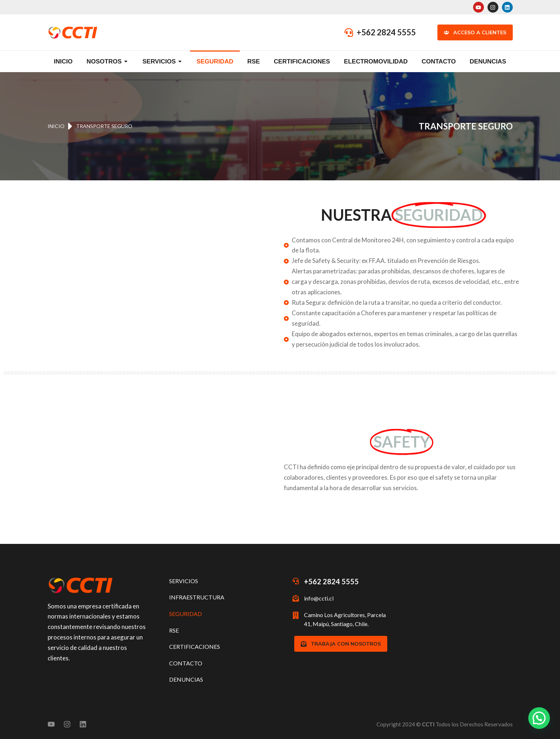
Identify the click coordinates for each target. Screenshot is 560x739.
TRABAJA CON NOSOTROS (341, 644)
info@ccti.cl (319, 598)
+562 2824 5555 (386, 32)
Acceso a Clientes (475, 32)
